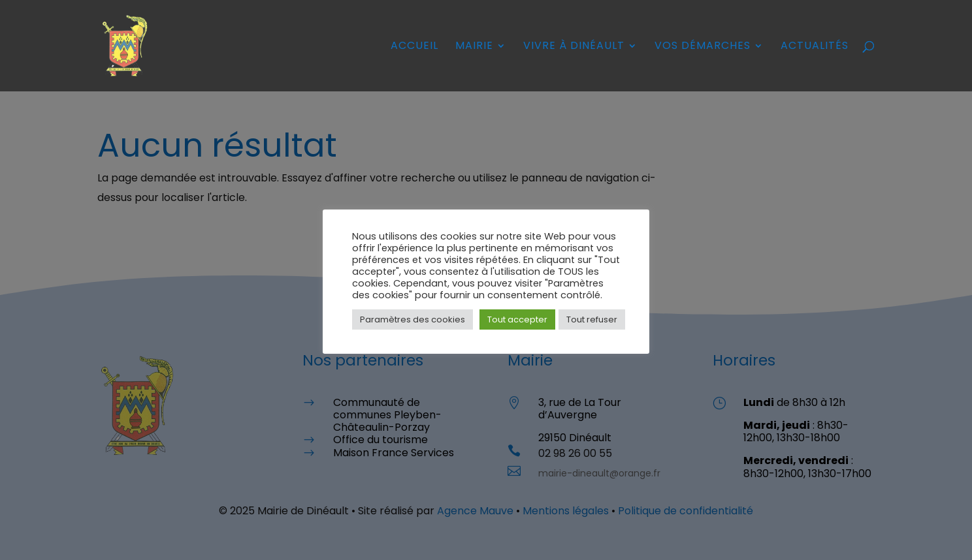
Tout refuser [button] (592, 319)
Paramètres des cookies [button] (413, 319)
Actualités (815, 47)
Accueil (414, 47)
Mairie (474, 47)
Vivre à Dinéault (574, 47)
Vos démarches (703, 47)
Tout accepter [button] (517, 319)
